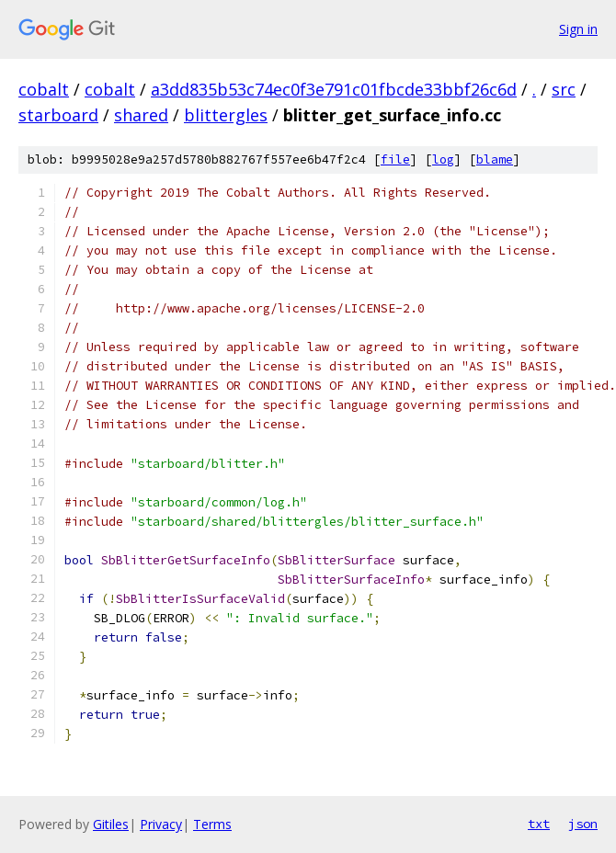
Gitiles (111, 824)
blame (495, 159)
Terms (212, 824)
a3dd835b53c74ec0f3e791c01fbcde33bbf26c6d (334, 89)
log (443, 159)
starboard (58, 115)
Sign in (578, 29)
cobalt (44, 89)
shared (141, 115)
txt (539, 824)
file (395, 159)
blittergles (226, 115)
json (583, 824)
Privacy (161, 824)
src (564, 89)
